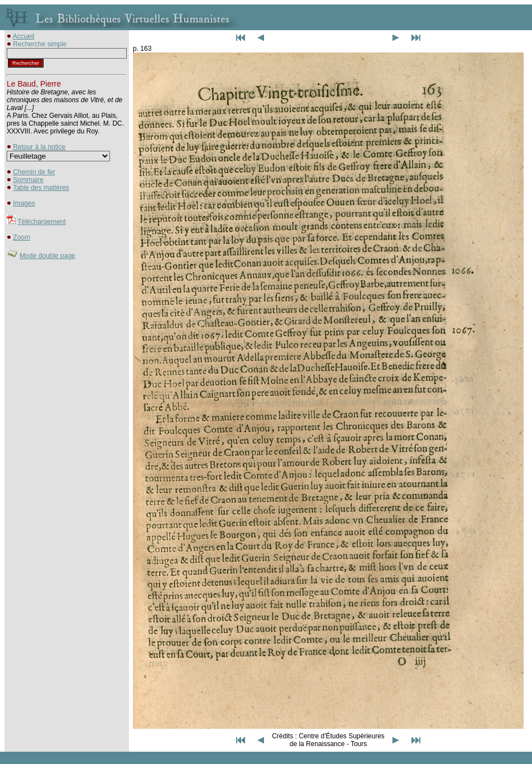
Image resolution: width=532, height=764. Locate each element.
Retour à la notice (39, 147)
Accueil (24, 36)
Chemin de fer (34, 172)
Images (24, 203)
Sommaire (28, 180)
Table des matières (41, 188)
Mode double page (47, 256)
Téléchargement (42, 222)
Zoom (21, 237)
